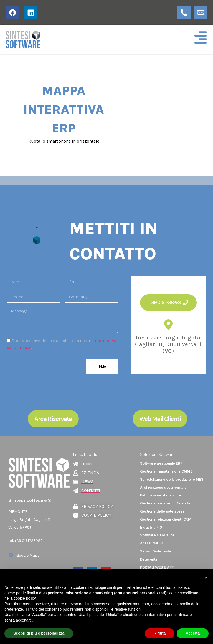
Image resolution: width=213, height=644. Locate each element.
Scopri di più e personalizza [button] (39, 633)
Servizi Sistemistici (157, 551)
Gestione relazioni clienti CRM (166, 519)
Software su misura (157, 535)
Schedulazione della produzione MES (172, 479)
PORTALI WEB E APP (157, 567)
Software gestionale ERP (161, 463)
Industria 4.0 (151, 527)
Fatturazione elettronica (160, 495)
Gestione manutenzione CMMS (166, 471)
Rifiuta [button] (160, 633)
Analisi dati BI (152, 543)
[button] (206, 578)
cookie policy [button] (25, 598)
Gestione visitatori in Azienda (165, 503)
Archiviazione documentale (163, 487)
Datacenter (149, 559)
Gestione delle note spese (162, 511)
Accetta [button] (193, 633)
